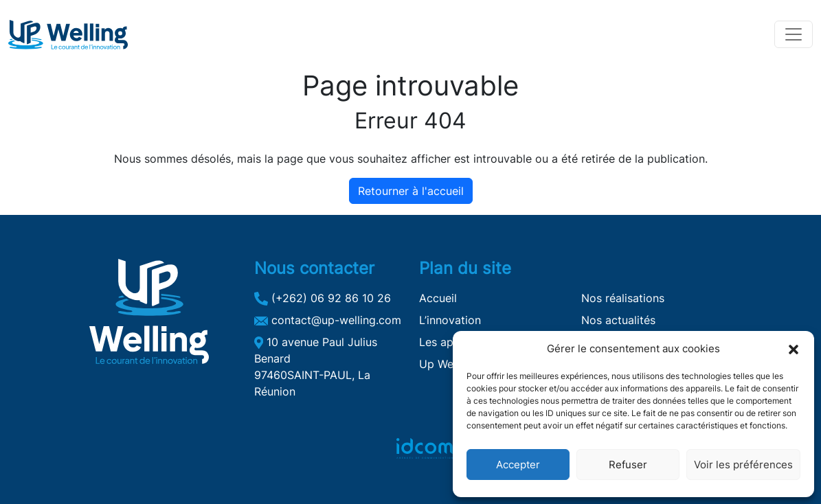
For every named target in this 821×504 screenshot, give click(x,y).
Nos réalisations (623, 298)
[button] (794, 349)
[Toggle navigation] (794, 34)
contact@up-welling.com (328, 320)
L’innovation (450, 320)
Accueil (438, 298)
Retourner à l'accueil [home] (411, 191)
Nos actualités (618, 320)
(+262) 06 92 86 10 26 (323, 298)
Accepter (518, 465)
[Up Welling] (68, 35)
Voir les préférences (743, 465)
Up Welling (447, 364)
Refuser (628, 465)
